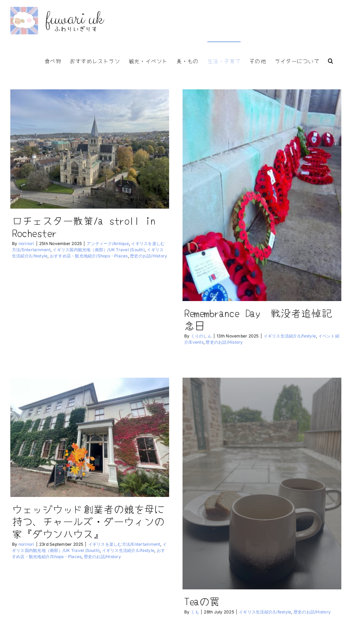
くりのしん (199, 336)
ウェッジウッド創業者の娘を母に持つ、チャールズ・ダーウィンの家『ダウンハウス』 (97, 510)
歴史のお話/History (148, 256)
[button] (331, 60)
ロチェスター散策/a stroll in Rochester (84, 226)
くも (188, 609)
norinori (26, 243)
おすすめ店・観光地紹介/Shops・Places (89, 256)
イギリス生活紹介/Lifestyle (288, 336)
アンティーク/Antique (108, 243)
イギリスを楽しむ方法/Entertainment (133, 533)
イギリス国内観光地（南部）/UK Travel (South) (98, 250)
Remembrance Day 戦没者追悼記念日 (256, 319)
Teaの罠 (195, 598)
